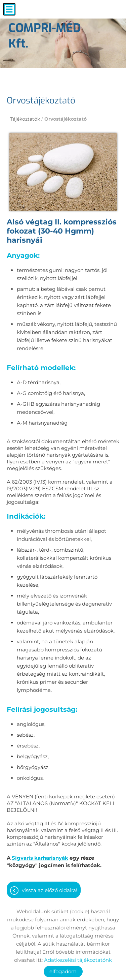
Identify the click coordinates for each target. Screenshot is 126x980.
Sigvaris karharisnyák (40, 858)
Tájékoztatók (25, 119)
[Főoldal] (55, 37)
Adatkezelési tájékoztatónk (78, 960)
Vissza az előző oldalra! (50, 890)
